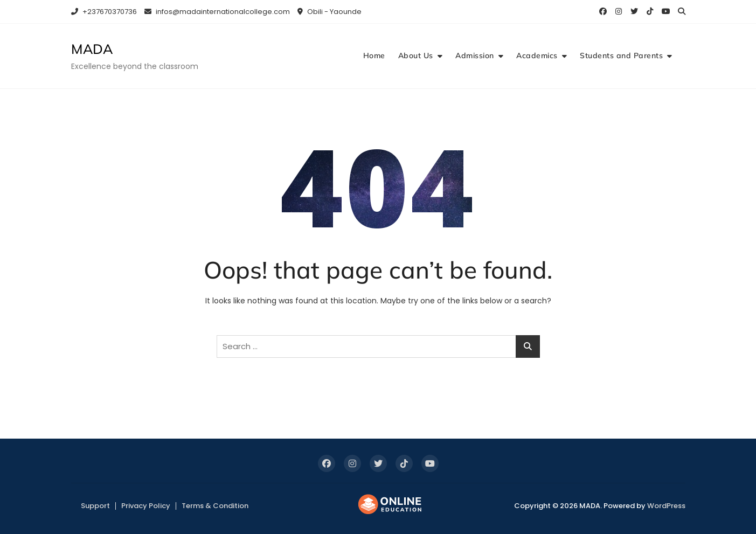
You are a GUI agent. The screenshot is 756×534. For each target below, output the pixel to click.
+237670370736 (104, 12)
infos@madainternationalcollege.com (217, 12)
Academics (537, 56)
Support (95, 506)
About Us (416, 56)
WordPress (666, 506)
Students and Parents (621, 56)
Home (374, 56)
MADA (92, 49)
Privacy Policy (146, 506)
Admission (475, 56)
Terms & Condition (215, 506)
